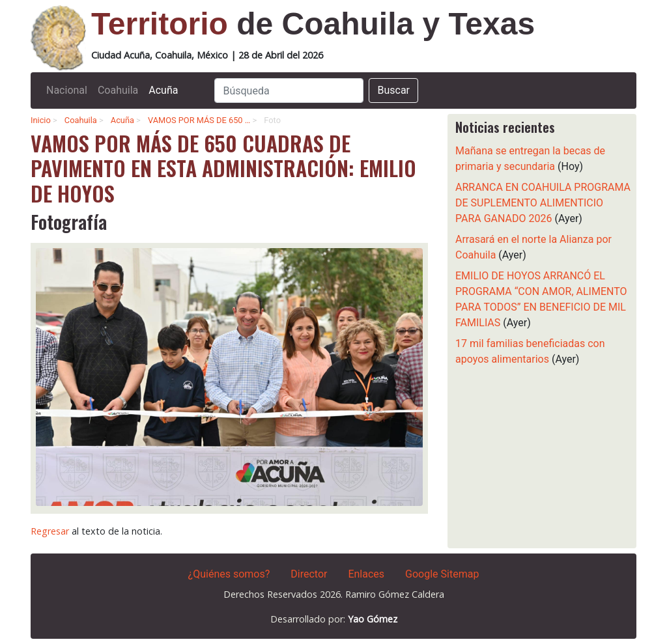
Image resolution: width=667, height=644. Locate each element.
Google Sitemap (442, 574)
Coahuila (118, 90)
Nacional (67, 90)
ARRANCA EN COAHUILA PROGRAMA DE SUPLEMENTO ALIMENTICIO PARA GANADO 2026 (543, 203)
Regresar (50, 531)
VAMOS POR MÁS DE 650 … (199, 120)
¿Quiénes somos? (229, 574)
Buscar (393, 90)
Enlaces (366, 574)
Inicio (41, 120)
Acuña (163, 90)
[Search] (289, 91)
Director (309, 574)
